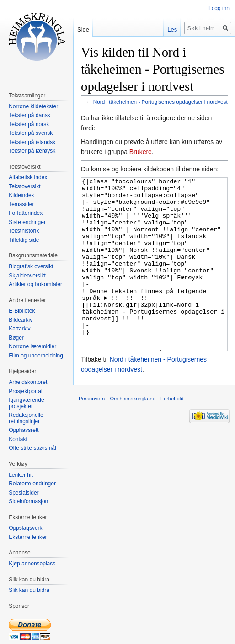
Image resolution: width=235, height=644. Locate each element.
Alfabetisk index (28, 177)
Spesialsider (24, 493)
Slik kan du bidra (29, 590)
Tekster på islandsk (32, 142)
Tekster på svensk (31, 133)
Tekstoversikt (24, 186)
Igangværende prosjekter (26, 403)
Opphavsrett (24, 430)
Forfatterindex (26, 213)
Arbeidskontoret (28, 382)
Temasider (21, 204)
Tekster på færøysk (32, 151)
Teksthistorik (24, 231)
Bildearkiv (21, 320)
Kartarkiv (19, 329)
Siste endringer (27, 222)
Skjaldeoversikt (27, 276)
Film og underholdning (36, 356)
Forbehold (172, 433)
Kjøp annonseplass (32, 564)
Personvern (92, 433)
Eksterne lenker (28, 537)
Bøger (16, 338)
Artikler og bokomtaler (35, 284)
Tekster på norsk (29, 124)
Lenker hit (21, 475)
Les (172, 29)
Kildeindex (21, 195)
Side (83, 29)
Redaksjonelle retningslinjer (26, 418)
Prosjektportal (25, 391)
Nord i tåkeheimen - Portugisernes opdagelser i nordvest (160, 102)
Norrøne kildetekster (33, 106)
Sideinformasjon (28, 501)
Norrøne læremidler (32, 346)
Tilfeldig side (24, 240)
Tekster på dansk (29, 115)
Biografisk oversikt (31, 266)
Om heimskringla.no (132, 433)
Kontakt (18, 439)
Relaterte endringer (32, 484)
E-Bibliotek (22, 311)
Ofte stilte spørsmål (32, 448)
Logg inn (219, 8)
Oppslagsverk (25, 528)
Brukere (141, 152)
